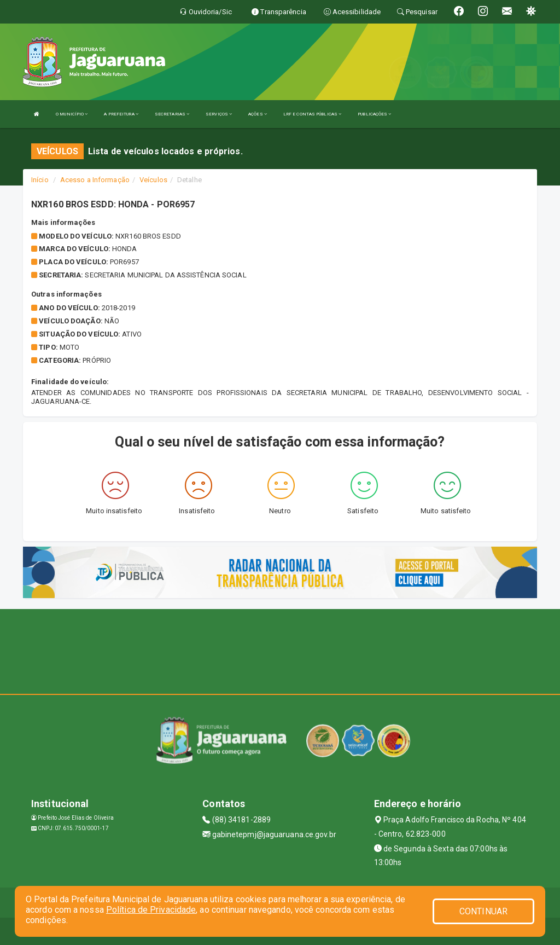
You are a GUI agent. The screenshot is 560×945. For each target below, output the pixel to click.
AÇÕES (258, 114)
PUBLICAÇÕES (374, 114)
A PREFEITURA (121, 114)
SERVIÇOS (219, 114)
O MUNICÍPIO (72, 114)
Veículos (153, 180)
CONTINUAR (483, 911)
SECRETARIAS (172, 114)
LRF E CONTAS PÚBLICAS (312, 114)
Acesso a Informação (95, 180)
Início (40, 180)
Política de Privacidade (151, 910)
